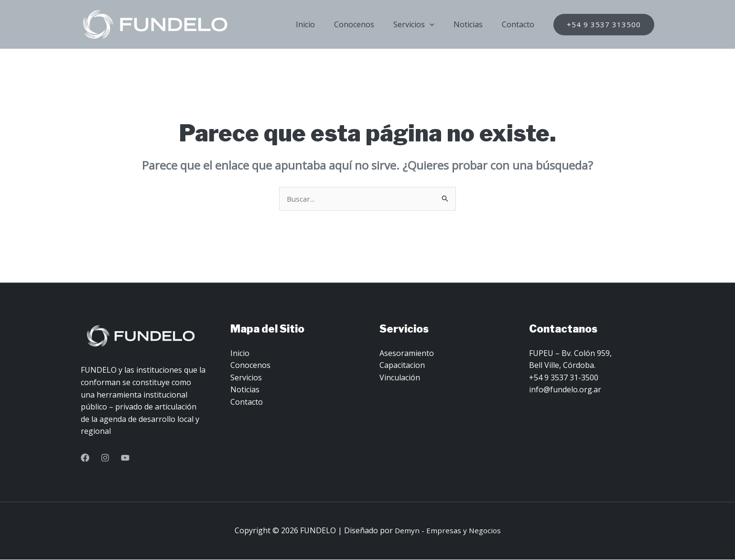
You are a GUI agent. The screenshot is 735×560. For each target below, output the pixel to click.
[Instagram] (105, 458)
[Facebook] (85, 458)
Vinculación (400, 378)
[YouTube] (125, 458)
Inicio (323, 24)
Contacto (520, 24)
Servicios (423, 24)
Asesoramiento (407, 354)
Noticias (474, 24)
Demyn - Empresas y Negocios (448, 531)
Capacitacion (402, 366)
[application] (439, 24)
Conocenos (367, 24)
